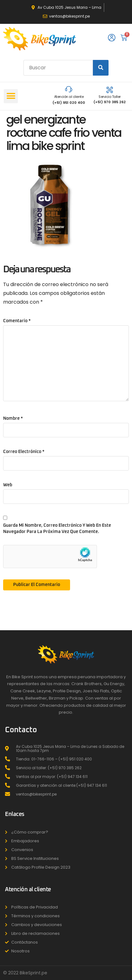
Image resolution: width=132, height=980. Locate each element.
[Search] (101, 68)
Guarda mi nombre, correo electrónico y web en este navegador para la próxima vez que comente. (57, 528)
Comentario (17, 321)
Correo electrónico (24, 452)
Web (8, 485)
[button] (11, 96)
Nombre (13, 418)
